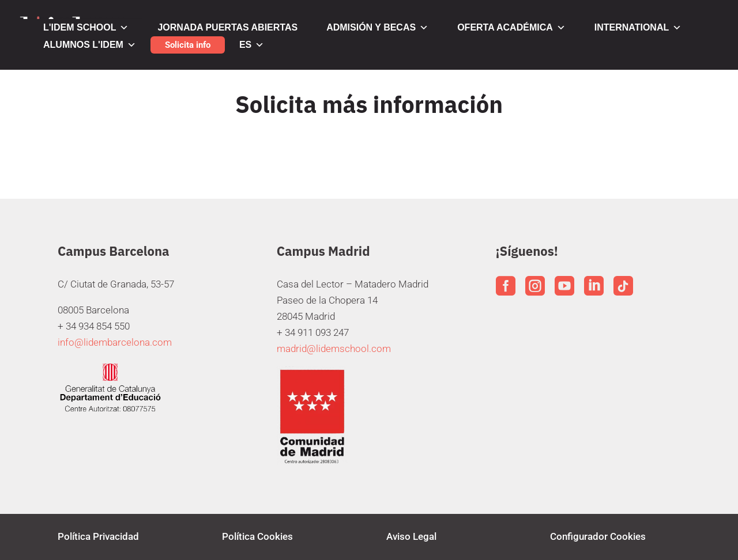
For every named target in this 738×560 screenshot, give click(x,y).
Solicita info (188, 45)
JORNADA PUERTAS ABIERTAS (227, 27)
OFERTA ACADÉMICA (511, 28)
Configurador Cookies (598, 536)
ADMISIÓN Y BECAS (377, 28)
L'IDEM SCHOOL (86, 28)
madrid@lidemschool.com (334, 349)
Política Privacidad (98, 536)
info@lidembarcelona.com (115, 342)
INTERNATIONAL (638, 28)
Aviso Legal (411, 536)
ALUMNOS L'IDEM (90, 45)
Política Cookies (257, 536)
